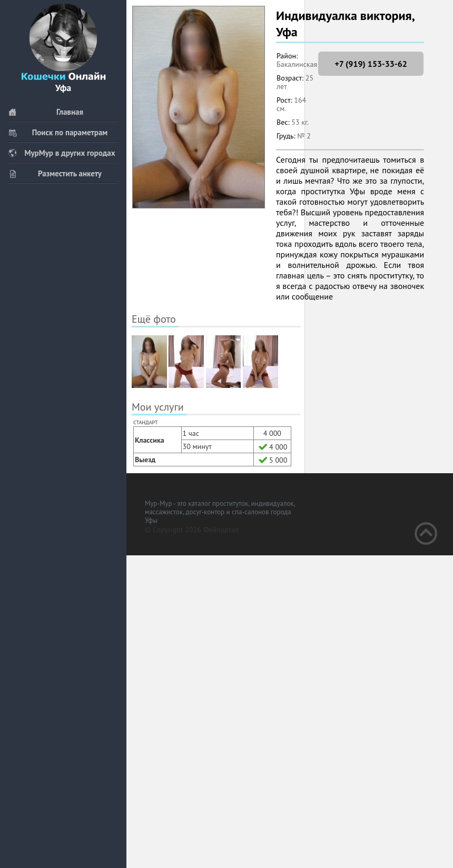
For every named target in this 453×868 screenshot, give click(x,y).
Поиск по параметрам (58, 132)
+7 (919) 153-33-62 (371, 64)
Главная (46, 112)
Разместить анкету (55, 173)
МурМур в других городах (62, 153)
